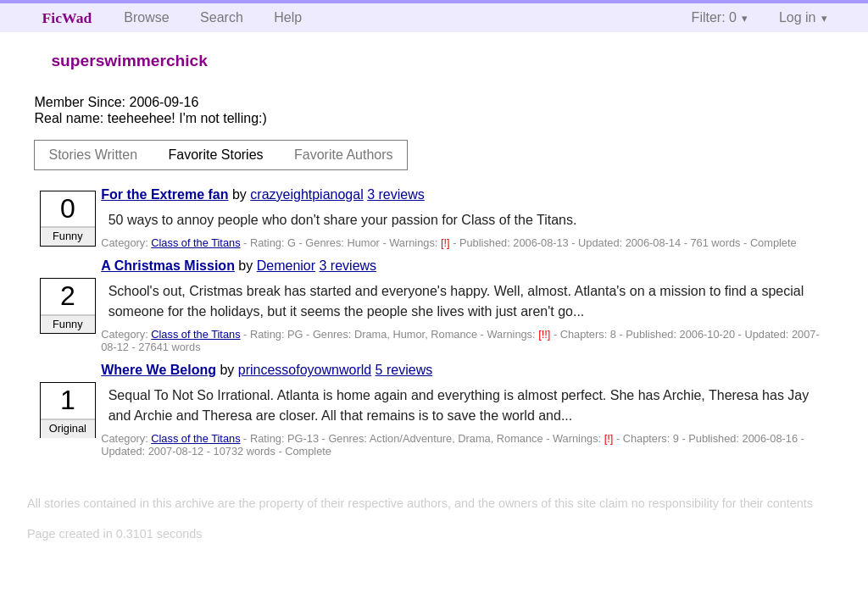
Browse (146, 17)
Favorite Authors (344, 155)
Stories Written (93, 155)
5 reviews (404, 370)
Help (288, 17)
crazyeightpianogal (306, 194)
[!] (447, 243)
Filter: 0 (714, 17)
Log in (798, 17)
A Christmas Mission (168, 266)
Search (222, 17)
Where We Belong (159, 370)
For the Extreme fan (164, 194)
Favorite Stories (216, 155)
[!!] (546, 334)
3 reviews (396, 194)
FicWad (67, 18)
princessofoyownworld (305, 370)
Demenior (286, 266)
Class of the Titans (195, 243)
